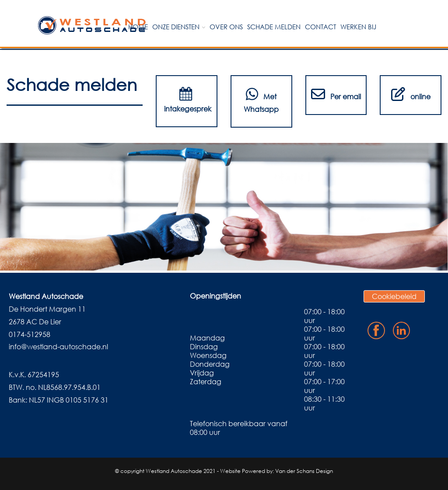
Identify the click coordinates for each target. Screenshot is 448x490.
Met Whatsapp (261, 100)
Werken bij (358, 27)
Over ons (226, 27)
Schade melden (274, 27)
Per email (336, 94)
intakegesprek (187, 100)
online (411, 94)
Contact (320, 27)
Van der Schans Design (304, 471)
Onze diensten (176, 27)
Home (138, 27)
